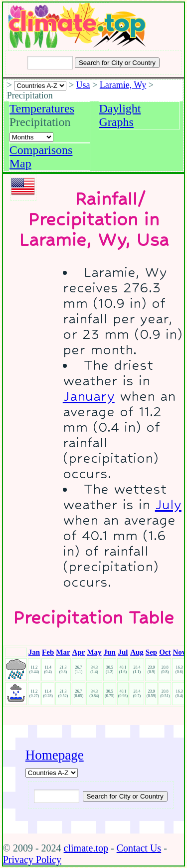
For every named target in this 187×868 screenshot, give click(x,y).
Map (20, 163)
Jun (110, 652)
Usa (83, 85)
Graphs (116, 122)
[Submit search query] (125, 796)
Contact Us (139, 848)
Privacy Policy (32, 860)
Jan (34, 652)
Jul (123, 652)
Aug (137, 652)
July (168, 504)
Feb (48, 652)
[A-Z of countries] (52, 773)
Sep (151, 652)
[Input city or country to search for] (50, 63)
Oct (165, 652)
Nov (179, 652)
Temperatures (42, 108)
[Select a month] (31, 137)
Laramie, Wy (123, 85)
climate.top (86, 848)
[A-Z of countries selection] (40, 86)
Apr (79, 652)
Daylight (120, 108)
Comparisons (41, 150)
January (89, 396)
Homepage (55, 755)
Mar (63, 652)
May (94, 652)
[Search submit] (117, 63)
